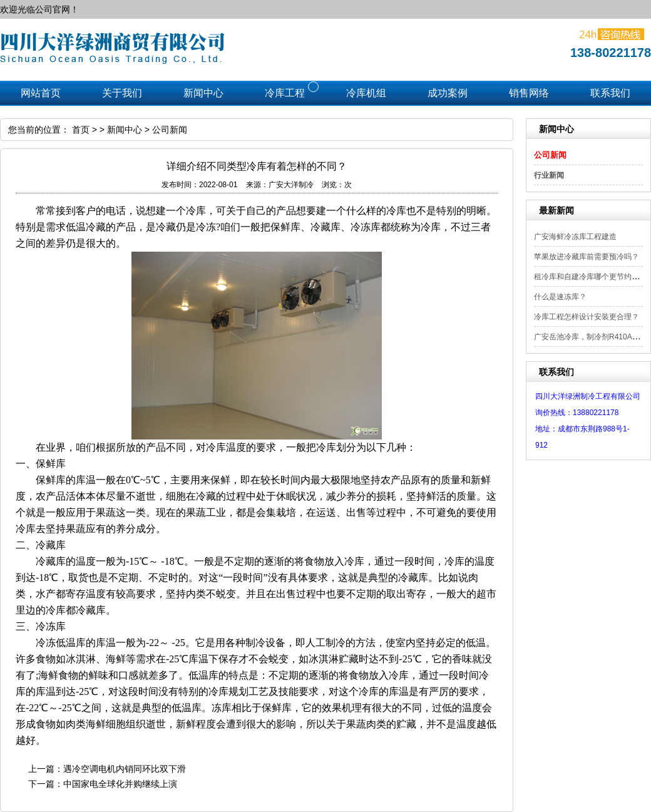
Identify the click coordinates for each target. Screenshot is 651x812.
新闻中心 (125, 130)
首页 (81, 130)
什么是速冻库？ (560, 297)
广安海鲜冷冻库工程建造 (575, 237)
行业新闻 (549, 175)
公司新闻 (550, 155)
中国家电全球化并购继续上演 (120, 784)
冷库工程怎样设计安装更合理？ (587, 317)
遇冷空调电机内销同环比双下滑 (125, 769)
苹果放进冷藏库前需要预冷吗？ (587, 257)
